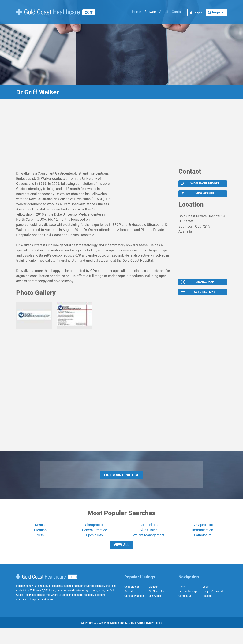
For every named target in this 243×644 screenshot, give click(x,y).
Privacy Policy (153, 638)
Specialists (94, 547)
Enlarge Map (204, 287)
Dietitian (40, 541)
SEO (128, 638)
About (164, 12)
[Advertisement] (121, 136)
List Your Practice (122, 485)
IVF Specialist (203, 536)
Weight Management (148, 547)
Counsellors (149, 536)
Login (198, 12)
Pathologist (203, 547)
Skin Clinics (148, 541)
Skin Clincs (155, 611)
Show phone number (204, 185)
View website (204, 196)
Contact (178, 12)
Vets (40, 547)
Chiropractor (94, 536)
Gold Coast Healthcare (47, 592)
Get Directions (204, 299)
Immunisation (203, 541)
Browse (150, 12)
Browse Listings (188, 607)
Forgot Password (213, 607)
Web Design (112, 638)
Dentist (40, 536)
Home (136, 12)
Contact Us (185, 611)
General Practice (94, 541)
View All (121, 558)
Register (218, 12)
